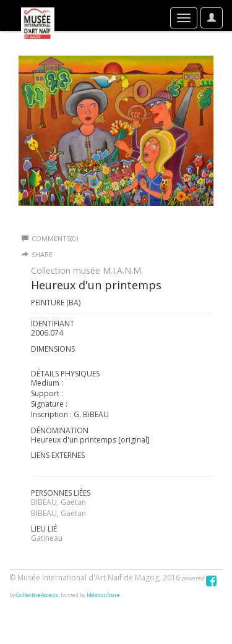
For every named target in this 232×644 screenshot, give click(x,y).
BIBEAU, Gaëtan (58, 502)
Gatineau (47, 538)
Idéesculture (103, 595)
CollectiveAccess (37, 595)
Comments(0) (50, 238)
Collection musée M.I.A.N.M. (87, 270)
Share (42, 254)
